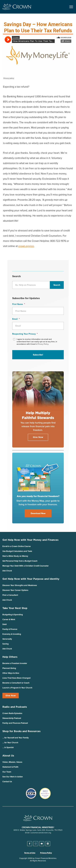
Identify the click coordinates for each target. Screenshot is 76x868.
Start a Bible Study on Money (15, 556)
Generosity (7, 639)
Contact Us (7, 782)
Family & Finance (10, 629)
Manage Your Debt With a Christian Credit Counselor (26, 566)
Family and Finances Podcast (15, 723)
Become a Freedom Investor (15, 663)
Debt (5, 624)
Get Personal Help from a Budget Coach (20, 561)
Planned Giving (9, 668)
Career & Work (9, 619)
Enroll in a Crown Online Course (17, 546)
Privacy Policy (46, 853)
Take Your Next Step (15, 608)
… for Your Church (10, 743)
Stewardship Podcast (12, 718)
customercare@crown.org (41, 833)
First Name (19, 304)
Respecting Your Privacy (25, 334)
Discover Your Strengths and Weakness (20, 585)
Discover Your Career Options (15, 590)
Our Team (7, 772)
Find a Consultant (10, 595)
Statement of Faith (10, 767)
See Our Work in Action (13, 777)
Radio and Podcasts (15, 707)
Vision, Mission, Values (12, 762)
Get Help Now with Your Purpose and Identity (31, 579)
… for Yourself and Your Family (16, 738)
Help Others (10, 657)
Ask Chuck (7, 571)
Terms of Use (30, 853)
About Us (8, 756)
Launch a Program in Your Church (17, 688)
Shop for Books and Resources (21, 731)
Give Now (11, 696)
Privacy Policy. (43, 344)
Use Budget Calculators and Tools (17, 551)
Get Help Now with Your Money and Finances (30, 540)
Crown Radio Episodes (12, 713)
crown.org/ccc (26, 246)
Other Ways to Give (11, 673)
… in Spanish (8, 747)
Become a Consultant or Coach (16, 683)
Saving (6, 644)
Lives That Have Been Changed (16, 678)
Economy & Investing (12, 634)
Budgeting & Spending (13, 615)
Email (16, 319)
